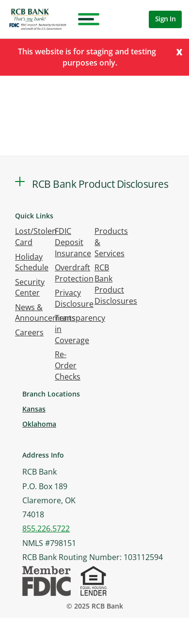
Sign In (165, 19)
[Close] (179, 51)
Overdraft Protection (74, 273)
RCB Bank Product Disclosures (116, 284)
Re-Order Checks (68, 365)
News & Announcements (45, 313)
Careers (29, 332)
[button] (20, 182)
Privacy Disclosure (74, 298)
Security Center (30, 288)
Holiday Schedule (32, 262)
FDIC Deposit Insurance (73, 242)
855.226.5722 (46, 528)
